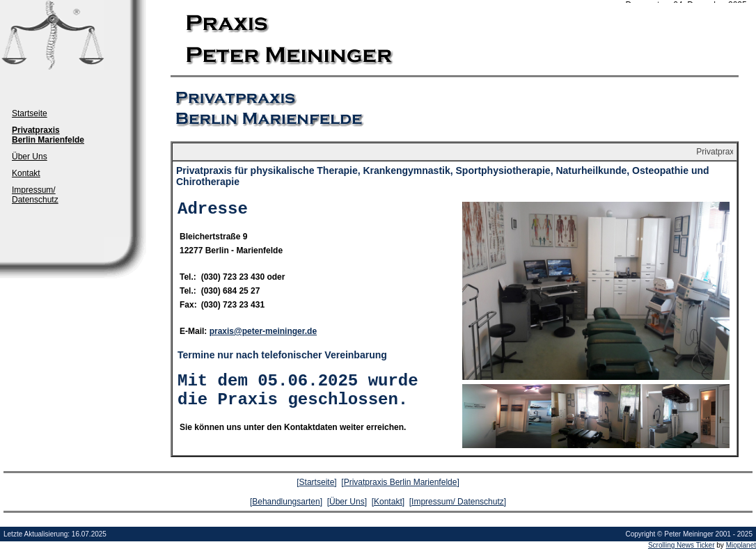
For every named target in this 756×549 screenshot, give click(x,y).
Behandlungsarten (286, 502)
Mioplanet (741, 545)
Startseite (30, 113)
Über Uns (30, 157)
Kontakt (26, 173)
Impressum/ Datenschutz (35, 195)
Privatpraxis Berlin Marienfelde (401, 482)
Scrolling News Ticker (682, 545)
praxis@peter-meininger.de (263, 331)
